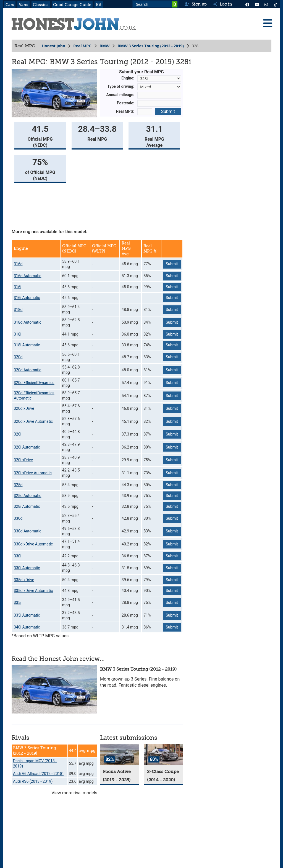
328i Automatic (27, 506)
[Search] (175, 4)
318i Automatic (27, 345)
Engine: (128, 78)
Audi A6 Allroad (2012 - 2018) (38, 774)
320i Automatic (27, 447)
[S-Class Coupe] (164, 754)
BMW (104, 46)
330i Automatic (27, 568)
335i (18, 602)
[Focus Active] (119, 754)
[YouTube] (257, 4)
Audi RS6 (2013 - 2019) (33, 781)
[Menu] (268, 23)
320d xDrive (24, 408)
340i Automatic (27, 627)
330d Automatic (27, 531)
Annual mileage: (120, 95)
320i (18, 434)
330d (18, 518)
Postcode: (126, 103)
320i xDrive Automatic (33, 473)
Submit (168, 111)
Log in (223, 4)
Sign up (196, 4)
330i (18, 556)
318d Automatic (27, 322)
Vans (23, 5)
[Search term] (155, 4)
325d (18, 485)
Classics (41, 5)
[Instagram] (266, 4)
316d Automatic (27, 276)
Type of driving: (121, 86)
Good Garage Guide (72, 5)
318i (18, 334)
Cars (10, 5)
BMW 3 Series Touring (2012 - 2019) (151, 46)
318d (18, 310)
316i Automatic (27, 298)
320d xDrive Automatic (33, 421)
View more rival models (74, 793)
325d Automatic (27, 496)
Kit (99, 5)
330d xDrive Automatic (33, 544)
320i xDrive (23, 460)
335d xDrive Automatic (33, 591)
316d (18, 264)
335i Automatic (27, 615)
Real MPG (82, 46)
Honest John (53, 46)
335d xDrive (24, 580)
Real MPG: (125, 111)
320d (18, 357)
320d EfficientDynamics (34, 383)
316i (18, 287)
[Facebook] (247, 4)
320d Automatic (27, 370)
